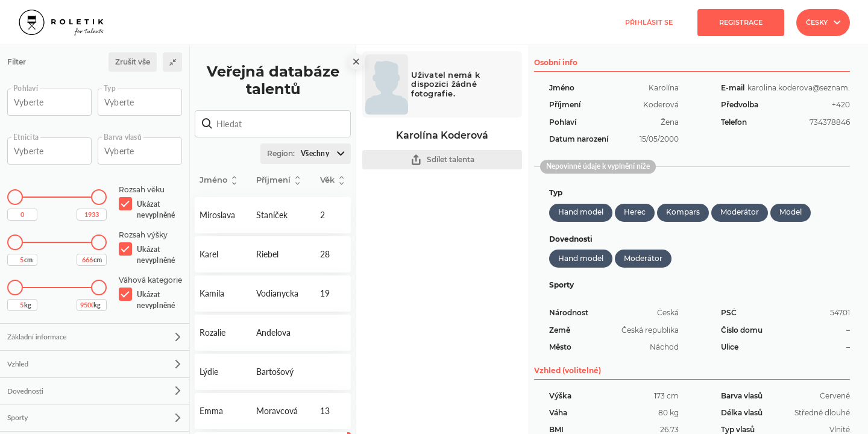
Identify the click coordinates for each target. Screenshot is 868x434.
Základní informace (94, 337)
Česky (823, 22)
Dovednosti (94, 391)
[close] (356, 61)
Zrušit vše (133, 62)
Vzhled (94, 364)
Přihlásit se (649, 22)
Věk (332, 181)
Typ (110, 89)
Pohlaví (26, 89)
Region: (309, 154)
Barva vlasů (123, 137)
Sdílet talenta (442, 160)
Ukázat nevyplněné (156, 209)
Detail (223, 215)
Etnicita (26, 137)
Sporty (94, 417)
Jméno (218, 181)
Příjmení (278, 181)
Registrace (741, 22)
